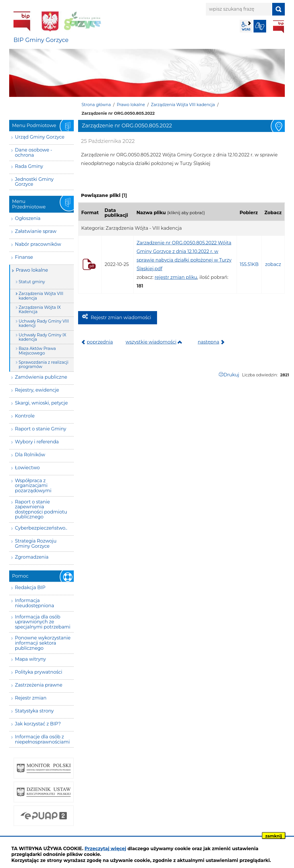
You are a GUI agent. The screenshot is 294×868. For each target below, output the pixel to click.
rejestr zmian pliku (176, 277)
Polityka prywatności (39, 672)
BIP (278, 27)
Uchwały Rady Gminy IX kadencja (42, 337)
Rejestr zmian (31, 698)
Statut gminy (32, 282)
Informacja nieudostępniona (34, 603)
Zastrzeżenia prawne (39, 685)
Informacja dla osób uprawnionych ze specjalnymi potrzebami (43, 622)
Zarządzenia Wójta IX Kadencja (40, 310)
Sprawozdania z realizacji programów (43, 364)
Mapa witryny (30, 659)
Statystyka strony (34, 711)
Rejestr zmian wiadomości (121, 318)
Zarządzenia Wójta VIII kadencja (183, 105)
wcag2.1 (246, 26)
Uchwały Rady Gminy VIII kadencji (44, 323)
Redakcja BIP (30, 588)
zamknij (274, 836)
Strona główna (96, 105)
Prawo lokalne (131, 105)
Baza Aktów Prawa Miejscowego (37, 351)
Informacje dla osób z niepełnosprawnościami (42, 739)
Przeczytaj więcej (106, 849)
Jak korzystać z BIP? (38, 724)
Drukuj (231, 375)
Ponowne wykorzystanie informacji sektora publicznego (43, 643)
